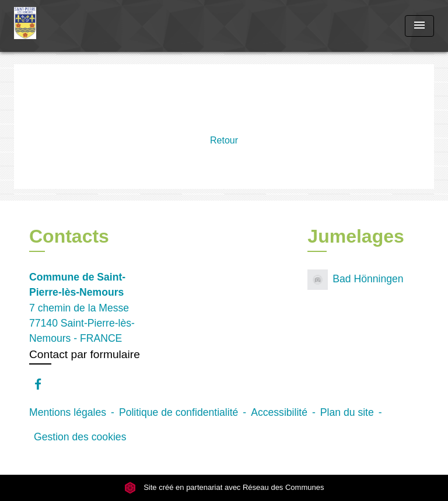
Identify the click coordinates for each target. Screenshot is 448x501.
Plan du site (347, 412)
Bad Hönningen (355, 280)
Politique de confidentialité (178, 412)
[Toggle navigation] (419, 26)
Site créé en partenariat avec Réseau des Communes (224, 487)
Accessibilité (279, 412)
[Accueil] (58, 26)
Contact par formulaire (85, 354)
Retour (224, 140)
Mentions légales (68, 412)
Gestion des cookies (80, 437)
